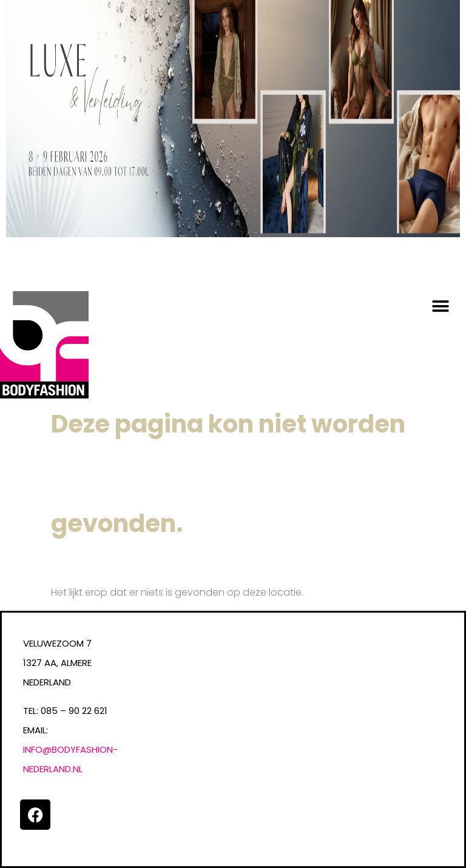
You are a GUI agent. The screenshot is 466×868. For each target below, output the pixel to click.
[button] (440, 307)
